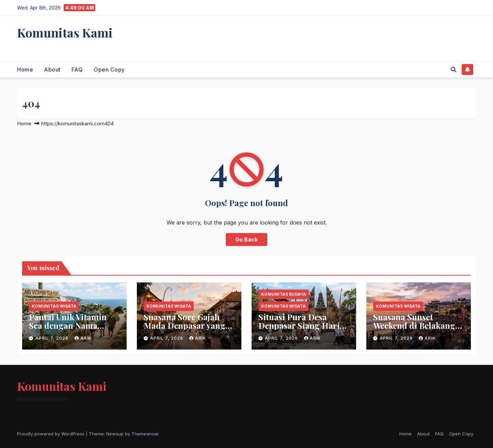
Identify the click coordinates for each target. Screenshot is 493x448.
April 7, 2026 (53, 338)
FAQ (77, 69)
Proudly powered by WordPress (51, 434)
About (52, 69)
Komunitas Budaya (284, 294)
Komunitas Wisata (54, 306)
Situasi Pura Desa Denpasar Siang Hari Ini (299, 325)
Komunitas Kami (65, 32)
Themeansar (145, 434)
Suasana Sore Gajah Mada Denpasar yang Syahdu (185, 325)
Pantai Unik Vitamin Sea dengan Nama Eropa (68, 325)
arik (83, 338)
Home (25, 69)
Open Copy (109, 69)
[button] (454, 69)
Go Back (246, 240)
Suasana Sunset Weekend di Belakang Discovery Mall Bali (414, 325)
